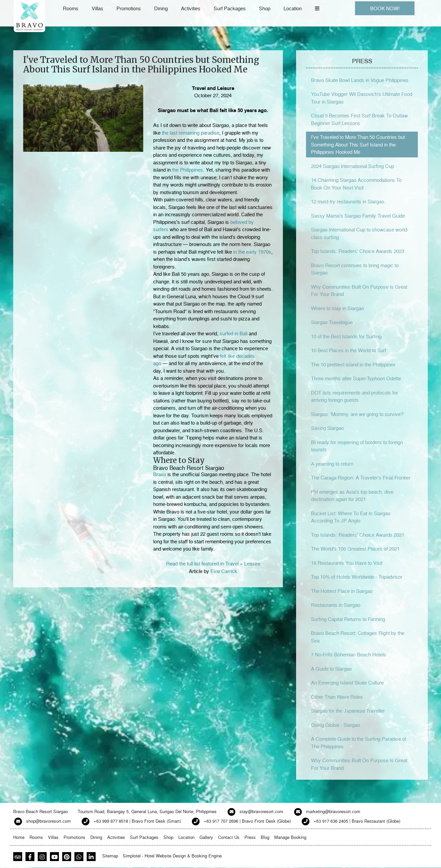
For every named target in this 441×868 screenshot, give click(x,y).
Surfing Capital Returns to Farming (348, 619)
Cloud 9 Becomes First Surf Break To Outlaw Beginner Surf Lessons (359, 119)
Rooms (71, 8)
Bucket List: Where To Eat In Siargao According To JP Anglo (351, 517)
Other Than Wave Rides (337, 697)
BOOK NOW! (385, 8)
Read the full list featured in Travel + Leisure (213, 563)
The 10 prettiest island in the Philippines (353, 364)
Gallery (206, 837)
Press (250, 837)
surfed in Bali (234, 333)
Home (19, 837)
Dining (161, 8)
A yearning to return (332, 464)
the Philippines (188, 170)
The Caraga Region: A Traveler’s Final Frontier (361, 477)
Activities (191, 8)
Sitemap (110, 856)
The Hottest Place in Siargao (342, 591)
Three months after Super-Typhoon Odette (356, 378)
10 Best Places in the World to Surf (349, 350)
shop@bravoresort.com (48, 821)
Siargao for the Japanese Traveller (348, 711)
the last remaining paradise (191, 133)
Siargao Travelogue (332, 322)
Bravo (160, 474)
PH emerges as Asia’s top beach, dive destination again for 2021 (352, 496)
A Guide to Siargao (331, 669)
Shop (265, 8)
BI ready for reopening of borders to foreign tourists (357, 446)
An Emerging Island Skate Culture (347, 682)
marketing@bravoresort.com (333, 811)
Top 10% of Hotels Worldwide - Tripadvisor (357, 577)
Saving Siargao (327, 428)
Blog (265, 837)
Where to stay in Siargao (337, 308)
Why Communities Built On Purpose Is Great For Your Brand (359, 290)
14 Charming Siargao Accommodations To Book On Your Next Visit (356, 184)
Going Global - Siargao (335, 725)
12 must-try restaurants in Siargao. (348, 201)
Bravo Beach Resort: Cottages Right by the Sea (358, 637)
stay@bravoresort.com (261, 811)
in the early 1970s (252, 252)
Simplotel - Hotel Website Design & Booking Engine (172, 856)
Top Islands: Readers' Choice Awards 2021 (358, 535)
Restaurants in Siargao (336, 605)
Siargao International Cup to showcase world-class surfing (360, 233)
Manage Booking (290, 837)
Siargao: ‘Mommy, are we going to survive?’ (358, 414)
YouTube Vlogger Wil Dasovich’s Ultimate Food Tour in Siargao (362, 98)
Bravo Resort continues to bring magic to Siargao (355, 269)
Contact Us (229, 837)
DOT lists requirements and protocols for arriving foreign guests (354, 396)
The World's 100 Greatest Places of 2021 (355, 549)
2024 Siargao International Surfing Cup (353, 166)
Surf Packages (230, 8)
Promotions (129, 8)
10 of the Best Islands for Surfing (346, 336)
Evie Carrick (224, 571)
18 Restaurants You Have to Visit (347, 563)
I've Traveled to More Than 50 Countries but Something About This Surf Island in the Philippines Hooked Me (358, 144)
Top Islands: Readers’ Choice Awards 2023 (358, 251)
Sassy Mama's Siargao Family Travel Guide (358, 216)
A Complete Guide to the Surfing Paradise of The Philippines (359, 743)
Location (293, 8)
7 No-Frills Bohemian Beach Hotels (349, 654)
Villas (97, 8)
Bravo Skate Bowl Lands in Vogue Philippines (360, 80)
